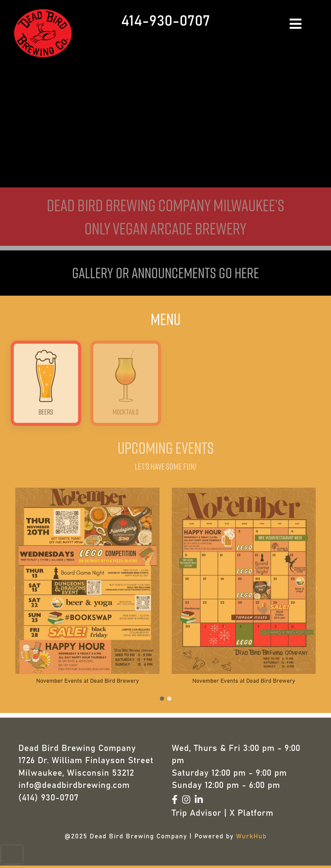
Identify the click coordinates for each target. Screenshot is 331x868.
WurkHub (251, 836)
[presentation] (12, 855)
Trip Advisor (197, 813)
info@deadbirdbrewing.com (74, 785)
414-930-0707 (165, 21)
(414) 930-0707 (49, 798)
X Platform (252, 813)
